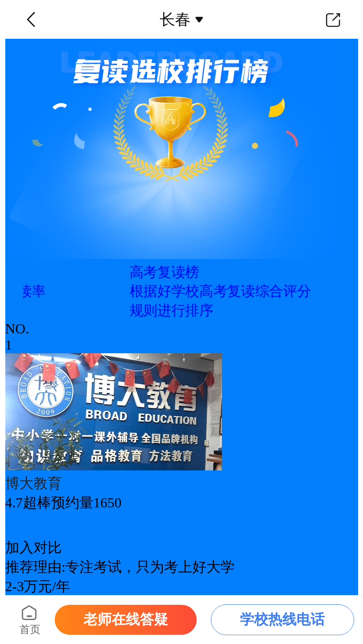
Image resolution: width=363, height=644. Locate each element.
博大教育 (34, 483)
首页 (30, 629)
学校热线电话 (282, 619)
